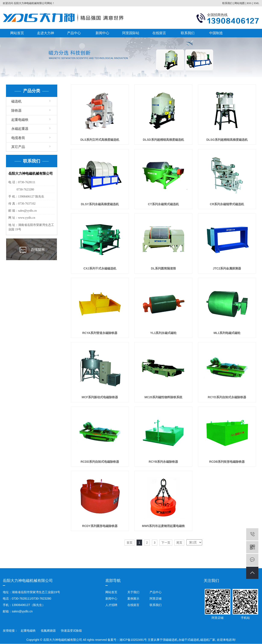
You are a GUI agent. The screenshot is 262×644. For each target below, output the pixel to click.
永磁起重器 (20, 129)
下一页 (166, 543)
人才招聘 (111, 605)
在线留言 (159, 33)
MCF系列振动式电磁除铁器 (100, 397)
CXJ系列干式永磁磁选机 (100, 268)
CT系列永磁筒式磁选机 (163, 204)
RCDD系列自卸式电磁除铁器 (100, 462)
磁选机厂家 (208, 640)
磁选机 (16, 101)
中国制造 (216, 33)
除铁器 (16, 111)
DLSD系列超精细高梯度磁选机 (163, 140)
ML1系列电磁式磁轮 (227, 333)
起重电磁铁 (20, 120)
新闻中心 (102, 33)
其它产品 (18, 147)
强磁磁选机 (170, 640)
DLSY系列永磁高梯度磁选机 (100, 204)
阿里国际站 (131, 33)
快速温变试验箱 (71, 631)
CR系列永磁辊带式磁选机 (227, 204)
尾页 (179, 543)
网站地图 (240, 3)
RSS (249, 3)
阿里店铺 (155, 599)
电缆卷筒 (18, 138)
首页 (130, 543)
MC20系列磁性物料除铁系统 (163, 397)
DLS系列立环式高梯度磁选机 (100, 140)
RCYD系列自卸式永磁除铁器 (227, 397)
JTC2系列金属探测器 (227, 268)
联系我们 (227, 3)
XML (256, 3)
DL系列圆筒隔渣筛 (163, 268)
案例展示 (133, 599)
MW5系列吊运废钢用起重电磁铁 (163, 526)
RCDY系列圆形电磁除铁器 (100, 526)
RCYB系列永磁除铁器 (163, 462)
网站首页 (17, 33)
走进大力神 (46, 33)
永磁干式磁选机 (189, 640)
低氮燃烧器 (49, 631)
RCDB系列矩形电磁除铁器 (227, 462)
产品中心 (74, 33)
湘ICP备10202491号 (133, 640)
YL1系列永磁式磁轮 (163, 333)
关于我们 (133, 592)
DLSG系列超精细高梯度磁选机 (227, 140)
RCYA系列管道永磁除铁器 (100, 333)
